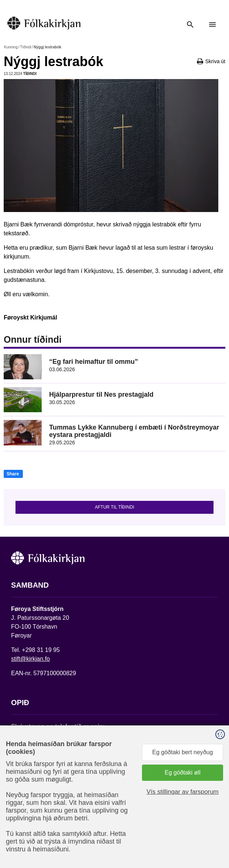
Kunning (11, 47)
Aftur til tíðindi (114, 507)
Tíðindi (25, 47)
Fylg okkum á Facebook (42, 796)
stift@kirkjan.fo (30, 659)
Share (13, 474)
